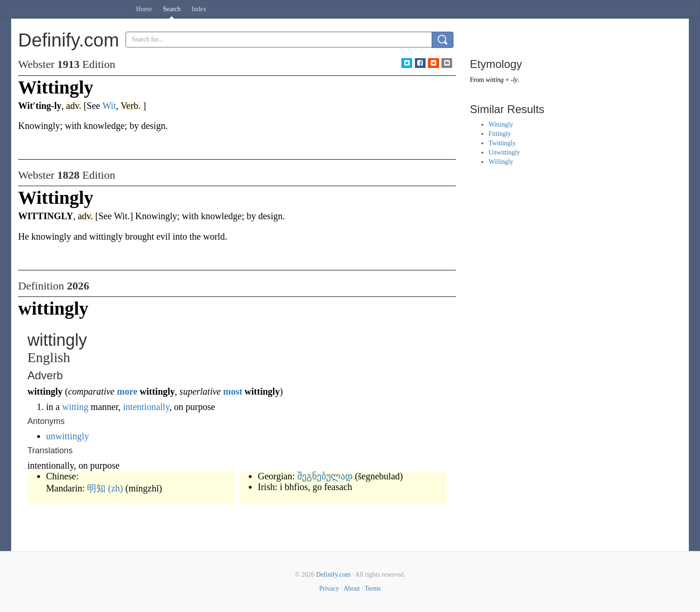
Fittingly (500, 134)
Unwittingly (504, 152)
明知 (96, 488)
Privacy (329, 588)
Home (144, 9)
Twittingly (502, 143)
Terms (373, 588)
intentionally (146, 407)
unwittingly (67, 436)
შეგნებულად (325, 476)
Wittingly (501, 124)
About (352, 588)
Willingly (501, 162)
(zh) (115, 488)
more (127, 391)
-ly (514, 80)
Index (199, 9)
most (233, 391)
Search (172, 9)
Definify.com (333, 575)
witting (75, 407)
